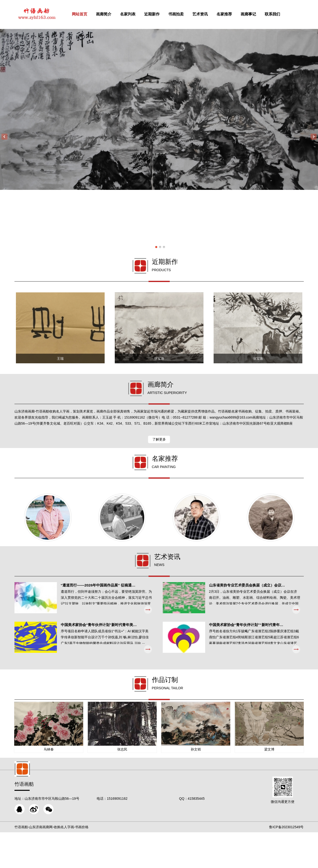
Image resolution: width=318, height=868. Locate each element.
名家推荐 (231, 14)
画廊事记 (256, 14)
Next (314, 137)
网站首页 (87, 14)
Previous (4, 137)
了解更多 (159, 457)
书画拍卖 (183, 14)
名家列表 (135, 14)
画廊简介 (111, 14)
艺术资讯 (207, 14)
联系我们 (280, 14)
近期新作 (159, 14)
